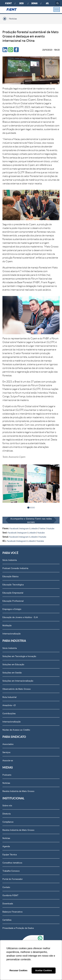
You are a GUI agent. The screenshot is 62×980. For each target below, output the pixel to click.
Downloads (8, 903)
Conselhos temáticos (12, 863)
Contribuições (9, 713)
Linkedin (34, 528)
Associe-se (8, 760)
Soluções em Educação (13, 664)
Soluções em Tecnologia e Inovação (19, 656)
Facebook (14, 528)
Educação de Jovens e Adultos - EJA (20, 617)
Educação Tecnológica (13, 584)
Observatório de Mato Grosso (17, 689)
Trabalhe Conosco (11, 871)
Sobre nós (7, 805)
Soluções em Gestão (12, 672)
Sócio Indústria (10, 560)
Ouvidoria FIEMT (10, 895)
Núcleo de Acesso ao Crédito (16, 730)
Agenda (6, 846)
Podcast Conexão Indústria (15, 568)
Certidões (7, 920)
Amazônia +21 (9, 705)
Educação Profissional (13, 601)
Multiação (7, 625)
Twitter (42, 528)
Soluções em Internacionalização (18, 681)
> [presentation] (52, 488)
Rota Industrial (9, 697)
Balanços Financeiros (13, 912)
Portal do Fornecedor (13, 879)
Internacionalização (12, 633)
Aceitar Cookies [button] (44, 970)
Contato (6, 887)
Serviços (6, 752)
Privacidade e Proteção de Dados (18, 928)
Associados (8, 744)
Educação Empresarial (13, 593)
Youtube (51, 528)
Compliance (8, 822)
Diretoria (7, 814)
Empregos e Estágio (12, 609)
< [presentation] (10, 488)
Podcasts (7, 775)
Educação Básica (10, 576)
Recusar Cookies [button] (18, 970)
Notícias (13, 18)
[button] (28, 508)
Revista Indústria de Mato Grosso (18, 791)
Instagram (24, 528)
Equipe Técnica (10, 854)
